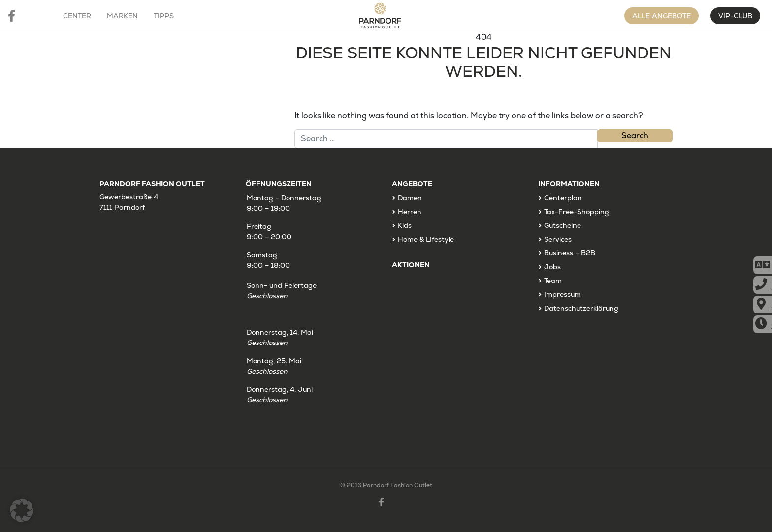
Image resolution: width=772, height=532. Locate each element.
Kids (405, 225)
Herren (410, 212)
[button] (22, 510)
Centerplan (563, 198)
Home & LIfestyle (426, 239)
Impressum (563, 294)
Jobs (552, 267)
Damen (410, 198)
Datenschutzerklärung (581, 308)
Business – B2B (570, 253)
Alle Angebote (661, 16)
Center (77, 16)
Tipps (164, 16)
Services (558, 239)
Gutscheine (563, 225)
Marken (122, 16)
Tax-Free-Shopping (577, 212)
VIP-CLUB (735, 16)
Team (553, 281)
